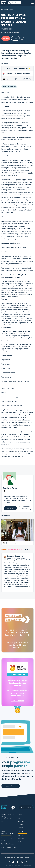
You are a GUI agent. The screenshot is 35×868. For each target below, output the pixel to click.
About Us (20, 836)
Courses (20, 825)
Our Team (21, 839)
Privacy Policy (20, 857)
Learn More (11, 786)
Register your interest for (17, 643)
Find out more (18, 701)
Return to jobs (7, 10)
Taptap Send (10, 488)
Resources (21, 828)
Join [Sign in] (19, 819)
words (30, 173)
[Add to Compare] (25, 508)
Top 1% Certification (8, 844)
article (15, 175)
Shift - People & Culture (9, 847)
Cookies (27, 857)
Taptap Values (7, 355)
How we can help (7, 838)
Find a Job (21, 822)
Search (13, 3)
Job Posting (5, 841)
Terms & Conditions (10, 857)
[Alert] (10, 508)
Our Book (21, 842)
